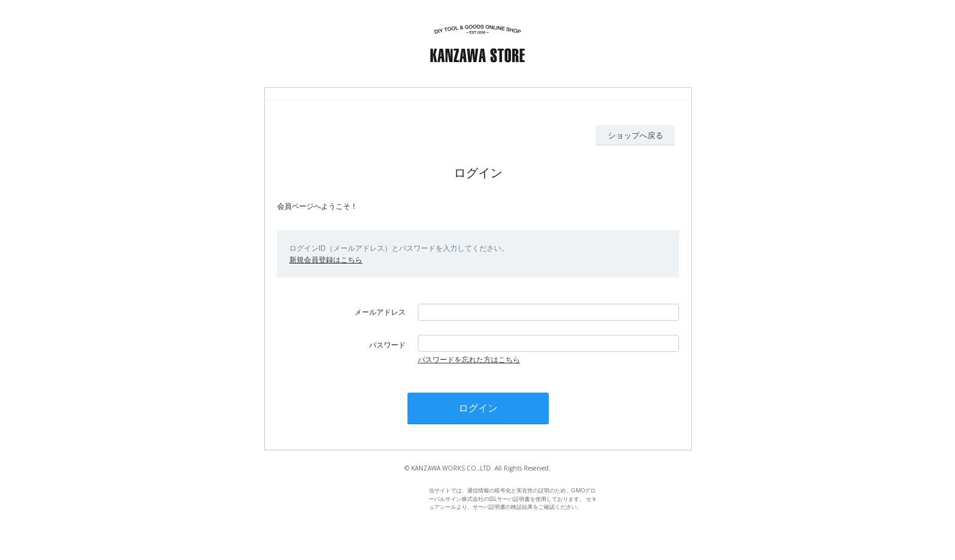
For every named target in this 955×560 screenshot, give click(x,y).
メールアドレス (380, 312)
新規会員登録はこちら (326, 260)
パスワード (387, 345)
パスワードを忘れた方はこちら (469, 359)
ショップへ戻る (636, 135)
